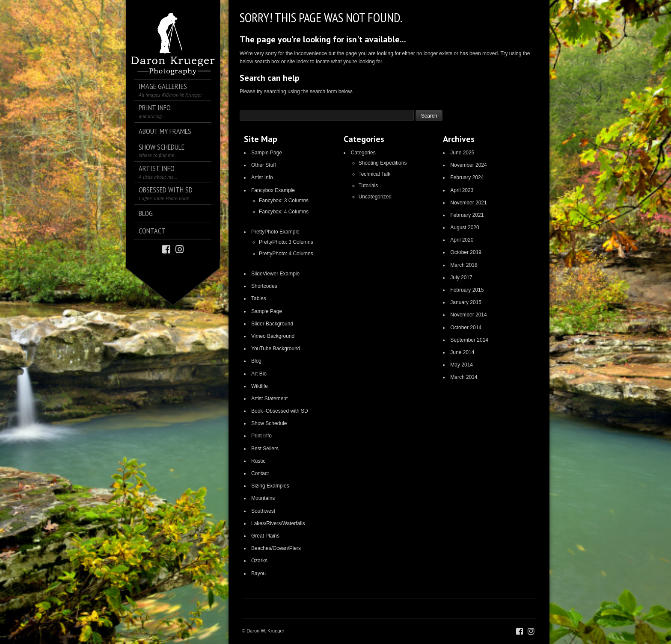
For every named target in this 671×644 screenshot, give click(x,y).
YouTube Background (276, 349)
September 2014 (469, 340)
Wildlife (260, 386)
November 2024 (468, 165)
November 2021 (468, 203)
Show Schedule (269, 423)
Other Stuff (264, 165)
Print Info (261, 436)
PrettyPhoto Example (275, 232)
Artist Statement (269, 399)
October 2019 (466, 252)
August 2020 (465, 227)
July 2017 (461, 278)
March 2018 (464, 265)
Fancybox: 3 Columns (284, 201)
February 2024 (467, 177)
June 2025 (462, 153)
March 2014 (464, 377)
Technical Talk (374, 174)
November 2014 (468, 315)
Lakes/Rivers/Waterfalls (278, 523)
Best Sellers (265, 449)
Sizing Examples (270, 486)
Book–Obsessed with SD (280, 411)
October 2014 (466, 328)
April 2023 (462, 190)
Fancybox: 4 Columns (284, 212)
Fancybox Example (273, 190)
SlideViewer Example (275, 274)
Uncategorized (375, 197)
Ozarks (259, 561)
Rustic (258, 461)
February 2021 (467, 215)
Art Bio (259, 374)
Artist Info (262, 177)
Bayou (258, 573)
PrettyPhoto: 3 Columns (286, 242)
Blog (256, 361)
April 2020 (462, 240)
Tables (259, 298)
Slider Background (272, 324)
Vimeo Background (273, 336)
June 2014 (462, 352)
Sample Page (267, 153)
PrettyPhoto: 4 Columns (286, 254)
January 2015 (466, 302)
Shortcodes (264, 286)
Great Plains (265, 536)
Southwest (263, 511)
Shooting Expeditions (383, 163)
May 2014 (462, 365)
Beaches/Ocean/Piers (276, 548)
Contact (260, 473)
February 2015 (467, 290)
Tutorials (368, 186)
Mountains (263, 498)
